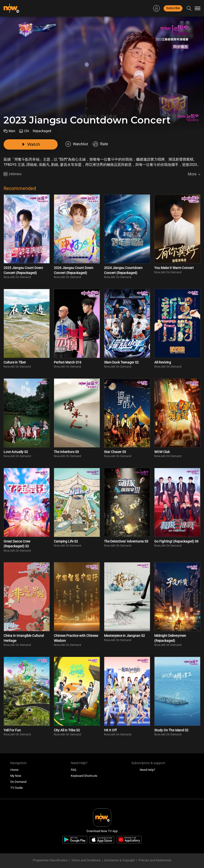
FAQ (74, 764)
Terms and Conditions (86, 854)
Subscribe (173, 8)
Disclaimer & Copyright (120, 854)
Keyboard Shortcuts (84, 770)
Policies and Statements (155, 854)
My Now (16, 770)
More (192, 168)
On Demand (18, 776)
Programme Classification (50, 854)
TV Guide (17, 781)
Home (14, 764)
